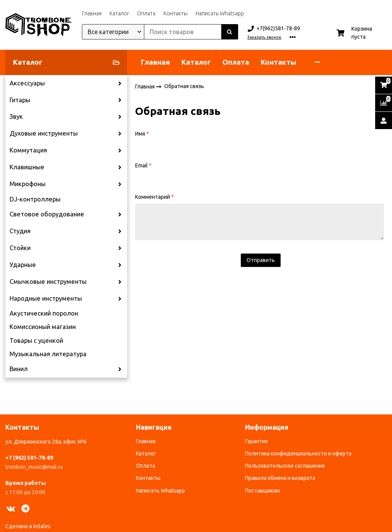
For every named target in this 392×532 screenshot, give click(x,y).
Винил (19, 369)
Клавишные (27, 167)
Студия (20, 231)
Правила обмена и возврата (280, 478)
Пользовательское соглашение (285, 466)
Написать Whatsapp (220, 13)
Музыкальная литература (48, 354)
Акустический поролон (44, 313)
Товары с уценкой (36, 340)
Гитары (20, 100)
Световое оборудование (47, 214)
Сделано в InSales (28, 526)
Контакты (176, 13)
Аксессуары (27, 83)
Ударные (23, 265)
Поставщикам (262, 491)
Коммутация (28, 150)
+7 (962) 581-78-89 (29, 458)
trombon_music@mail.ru (34, 467)
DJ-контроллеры (35, 199)
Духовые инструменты (44, 133)
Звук (16, 116)
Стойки (20, 248)
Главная (92, 13)
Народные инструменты (46, 298)
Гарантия (256, 441)
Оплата (146, 13)
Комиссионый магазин (43, 327)
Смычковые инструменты (48, 282)
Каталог (119, 13)
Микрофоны (28, 184)
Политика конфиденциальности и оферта (298, 453)
